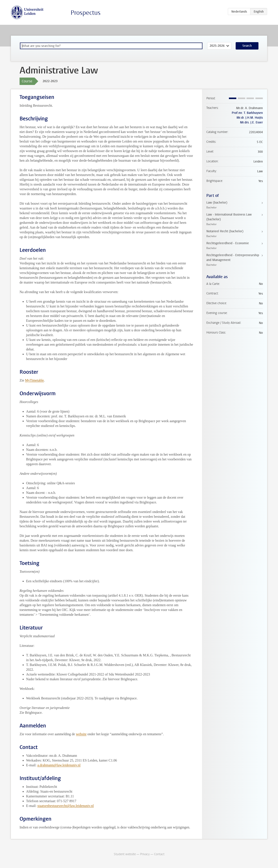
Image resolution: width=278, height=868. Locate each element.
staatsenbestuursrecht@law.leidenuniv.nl (66, 806)
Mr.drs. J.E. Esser (251, 122)
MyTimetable (34, 380)
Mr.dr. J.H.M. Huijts (250, 118)
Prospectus (86, 13)
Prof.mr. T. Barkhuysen (247, 113)
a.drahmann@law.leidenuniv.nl (59, 765)
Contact (159, 854)
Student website (125, 854)
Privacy (145, 854)
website (81, 734)
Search (247, 46)
